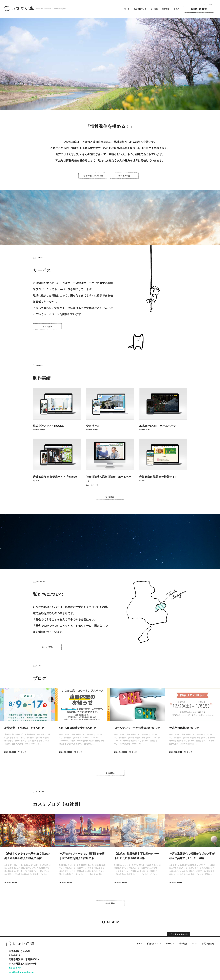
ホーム (127, 9)
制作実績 (166, 9)
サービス (154, 9)
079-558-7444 (16, 968)
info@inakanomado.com (21, 972)
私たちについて (140, 9)
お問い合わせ (208, 944)
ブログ (176, 9)
